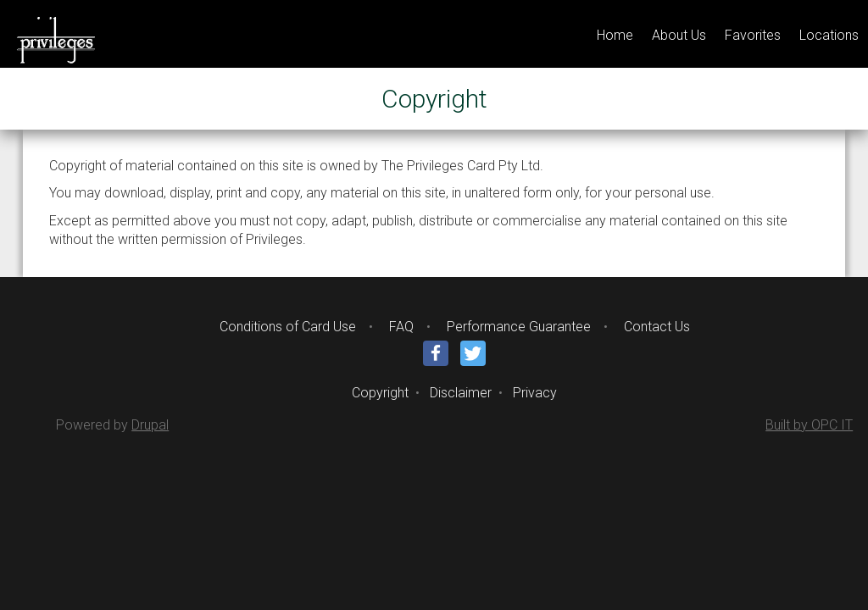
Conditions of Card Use (288, 327)
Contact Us (657, 327)
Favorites (753, 35)
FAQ (401, 327)
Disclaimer (461, 393)
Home (615, 35)
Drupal (150, 425)
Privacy (535, 393)
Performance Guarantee (519, 327)
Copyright (380, 393)
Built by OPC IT (809, 425)
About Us (679, 35)
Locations (829, 35)
